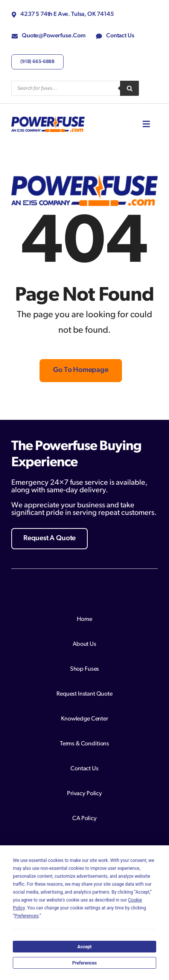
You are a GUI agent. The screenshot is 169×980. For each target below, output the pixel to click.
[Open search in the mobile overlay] (75, 88)
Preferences (85, 963)
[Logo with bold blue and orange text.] (48, 119)
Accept (85, 947)
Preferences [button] (27, 916)
